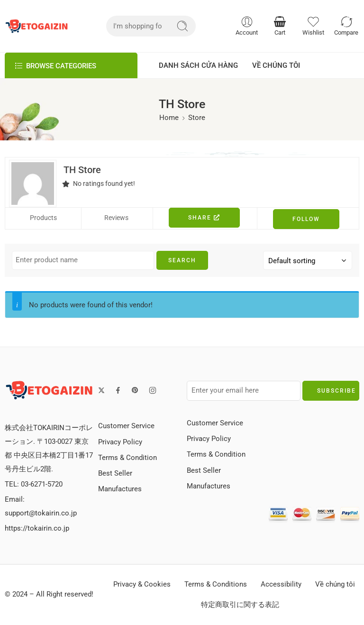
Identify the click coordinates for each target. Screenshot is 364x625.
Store (197, 118)
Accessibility (281, 584)
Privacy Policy (120, 442)
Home (169, 118)
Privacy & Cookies (142, 584)
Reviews (116, 218)
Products (43, 218)
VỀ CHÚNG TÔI (276, 66)
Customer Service (126, 426)
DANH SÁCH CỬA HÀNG (198, 66)
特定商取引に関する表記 (240, 605)
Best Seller (115, 473)
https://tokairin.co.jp (37, 528)
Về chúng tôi (335, 584)
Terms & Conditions (216, 584)
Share (204, 218)
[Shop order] (308, 260)
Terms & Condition (127, 458)
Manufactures (120, 489)
